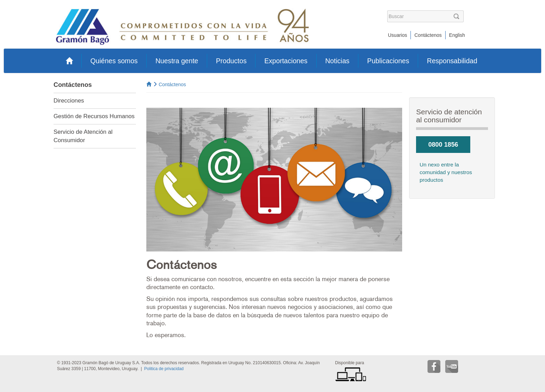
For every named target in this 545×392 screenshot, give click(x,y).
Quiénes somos (114, 61)
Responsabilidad (452, 61)
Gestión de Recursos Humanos (94, 116)
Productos (231, 61)
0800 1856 (443, 145)
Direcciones (69, 101)
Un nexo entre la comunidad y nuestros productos (446, 172)
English (457, 35)
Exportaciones (286, 61)
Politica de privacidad (164, 369)
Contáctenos (428, 35)
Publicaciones (388, 61)
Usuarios (397, 35)
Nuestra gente (177, 61)
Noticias (337, 61)
